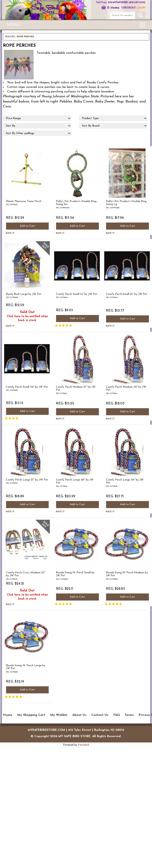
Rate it (10, 233)
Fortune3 (84, 745)
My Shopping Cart (31, 715)
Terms (129, 715)
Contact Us (100, 715)
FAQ (117, 715)
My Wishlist (59, 715)
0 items (110, 8)
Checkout (129, 8)
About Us (79, 715)
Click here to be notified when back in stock (27, 318)
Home (8, 715)
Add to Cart (27, 226)
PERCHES (10, 37)
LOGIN (141, 8)
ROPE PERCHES (26, 37)
